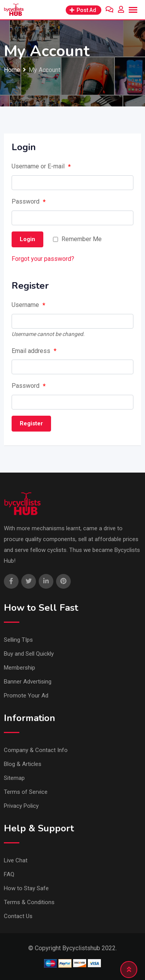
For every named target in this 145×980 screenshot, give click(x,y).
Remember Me (82, 239)
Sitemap (14, 778)
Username (28, 305)
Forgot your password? (43, 259)
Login (27, 239)
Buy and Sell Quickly (29, 654)
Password (29, 202)
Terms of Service (26, 792)
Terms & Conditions (29, 902)
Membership (20, 668)
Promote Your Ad (26, 696)
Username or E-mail (41, 167)
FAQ (9, 874)
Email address (34, 351)
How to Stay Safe (26, 888)
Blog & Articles (23, 764)
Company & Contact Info (36, 750)
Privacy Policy (21, 806)
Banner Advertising (28, 682)
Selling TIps (18, 640)
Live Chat (16, 860)
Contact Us (18, 916)
